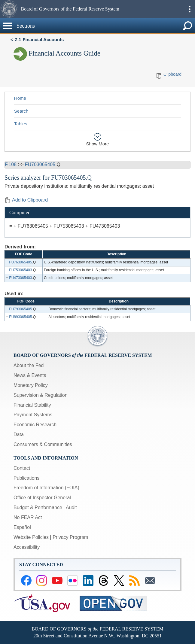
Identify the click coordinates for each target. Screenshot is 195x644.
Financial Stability (32, 405)
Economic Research (35, 425)
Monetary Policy (31, 385)
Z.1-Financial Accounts (39, 39)
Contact (22, 468)
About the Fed (29, 365)
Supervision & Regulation (41, 395)
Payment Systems (33, 415)
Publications (26, 478)
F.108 (11, 164)
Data (19, 434)
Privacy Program (70, 537)
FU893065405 (20, 317)
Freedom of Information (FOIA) (46, 488)
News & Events (30, 375)
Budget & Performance (38, 507)
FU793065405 (20, 309)
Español (22, 527)
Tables (21, 124)
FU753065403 (20, 270)
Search (21, 111)
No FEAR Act (28, 517)
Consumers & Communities (43, 444)
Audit (71, 507)
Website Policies (31, 537)
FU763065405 (20, 262)
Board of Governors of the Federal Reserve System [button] (70, 9)
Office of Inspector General (42, 498)
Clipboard (172, 74)
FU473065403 (20, 278)
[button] (10, 9)
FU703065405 (40, 164)
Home (20, 98)
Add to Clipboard (26, 200)
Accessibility (27, 547)
